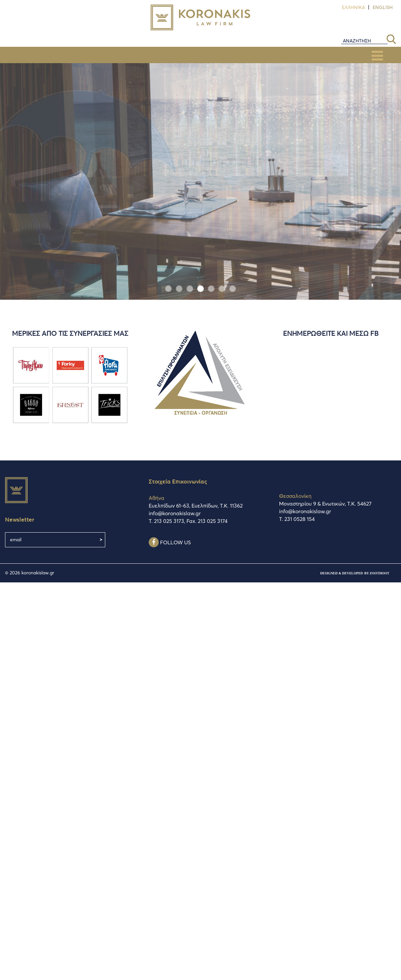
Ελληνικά (353, 7)
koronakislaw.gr (38, 573)
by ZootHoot (377, 573)
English (383, 7)
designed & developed (342, 573)
